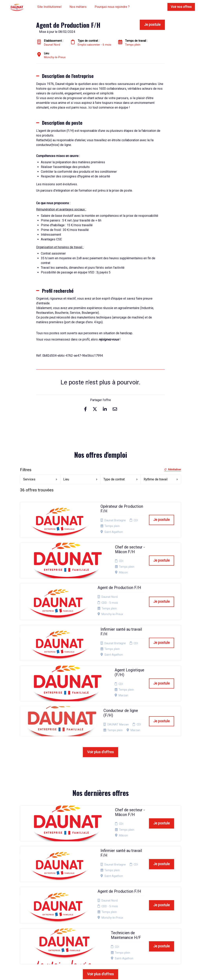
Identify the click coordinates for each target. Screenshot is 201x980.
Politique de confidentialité (103, 910)
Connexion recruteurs (101, 928)
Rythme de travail (161, 479)
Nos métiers (78, 7)
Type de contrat (121, 479)
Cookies (100, 917)
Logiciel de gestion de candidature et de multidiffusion (101, 973)
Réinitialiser (173, 470)
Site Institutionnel (49, 7)
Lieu (80, 479)
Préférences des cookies (102, 935)
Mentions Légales (100, 903)
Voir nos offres (181, 7)
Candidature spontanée (72, 903)
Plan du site (102, 921)
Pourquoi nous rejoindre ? (112, 7)
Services (40, 479)
